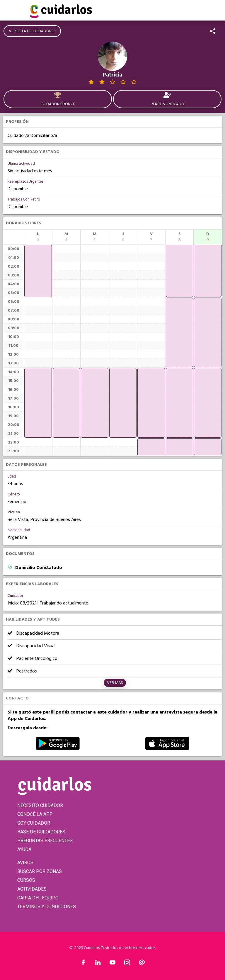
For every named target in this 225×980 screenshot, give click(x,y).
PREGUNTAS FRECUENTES (45, 841)
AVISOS (25, 863)
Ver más (115, 683)
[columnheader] (38, 237)
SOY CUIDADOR (34, 823)
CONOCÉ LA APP (35, 814)
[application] (38, 271)
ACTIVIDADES (32, 889)
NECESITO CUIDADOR (40, 805)
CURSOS (26, 880)
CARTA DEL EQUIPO (38, 898)
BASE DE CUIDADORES (41, 832)
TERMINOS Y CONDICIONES (47, 907)
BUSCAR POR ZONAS (40, 871)
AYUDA (24, 849)
